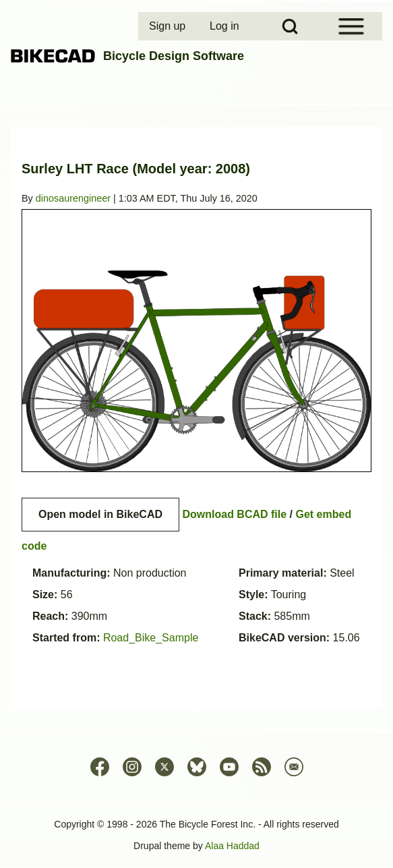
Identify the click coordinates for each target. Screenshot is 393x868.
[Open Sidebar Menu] (351, 26)
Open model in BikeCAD (100, 514)
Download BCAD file (234, 514)
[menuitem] (169, 26)
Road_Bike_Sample (151, 638)
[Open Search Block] (290, 26)
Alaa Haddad (232, 846)
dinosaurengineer (73, 198)
